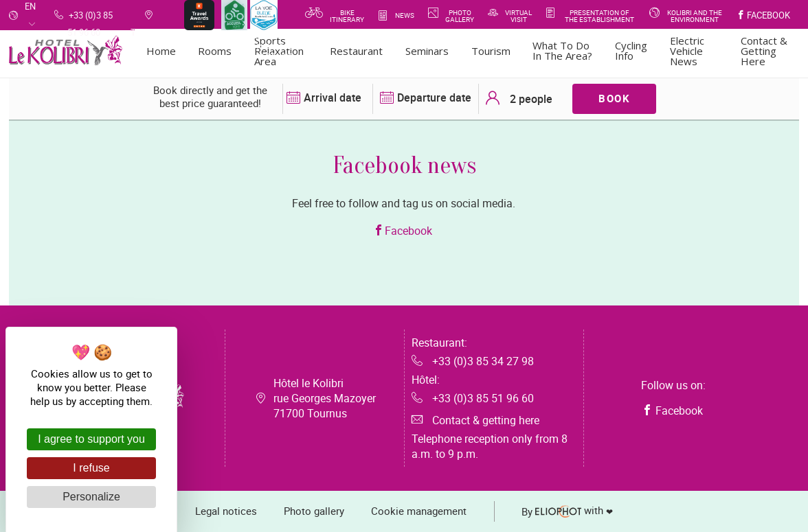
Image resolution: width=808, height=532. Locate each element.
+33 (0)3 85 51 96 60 (473, 398)
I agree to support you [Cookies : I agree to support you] (91, 439)
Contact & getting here (475, 420)
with (569, 511)
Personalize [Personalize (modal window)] (91, 497)
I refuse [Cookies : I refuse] (91, 468)
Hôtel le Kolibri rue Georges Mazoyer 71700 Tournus (325, 398)
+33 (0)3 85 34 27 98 (473, 361)
